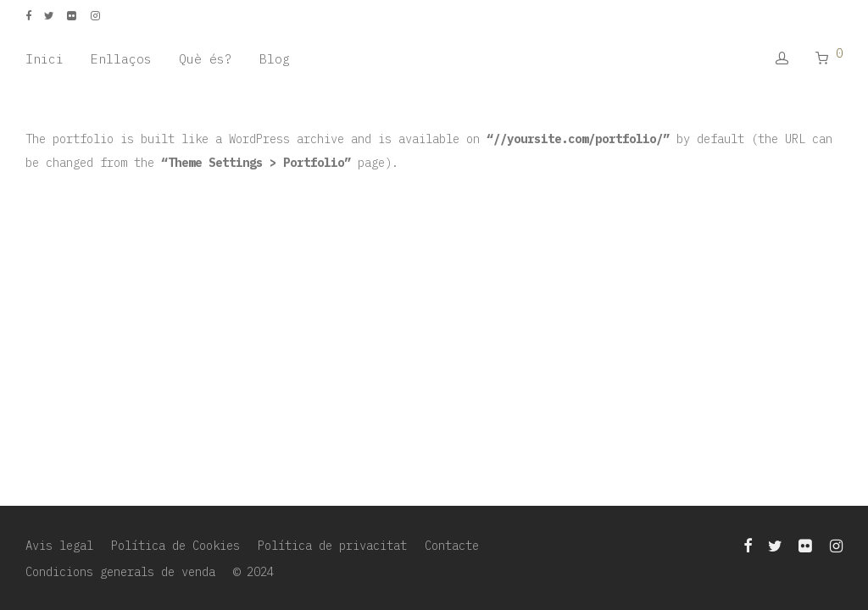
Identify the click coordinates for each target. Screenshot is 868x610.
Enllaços (121, 59)
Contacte (452, 546)
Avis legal (59, 546)
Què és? (206, 59)
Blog (275, 59)
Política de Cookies (175, 546)
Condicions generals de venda (120, 572)
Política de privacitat (332, 546)
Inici (45, 59)
